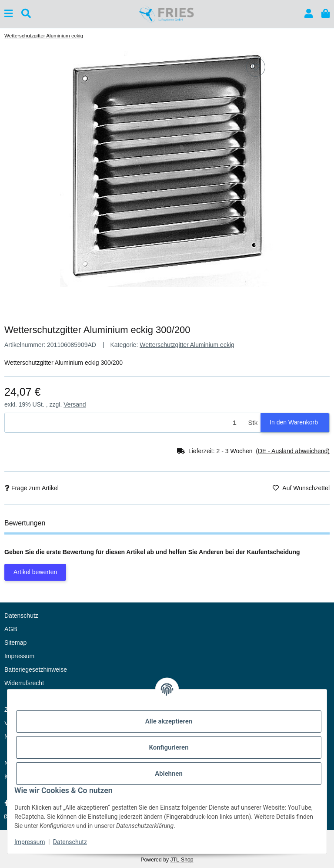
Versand (75, 404)
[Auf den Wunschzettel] (256, 67)
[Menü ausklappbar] (8, 14)
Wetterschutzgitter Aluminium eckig (187, 345)
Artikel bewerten (35, 572)
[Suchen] (26, 14)
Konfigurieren (169, 747)
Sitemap (15, 643)
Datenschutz (70, 842)
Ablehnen (169, 774)
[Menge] (125, 423)
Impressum (30, 842)
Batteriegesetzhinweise (36, 670)
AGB (11, 629)
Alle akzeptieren (169, 721)
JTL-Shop (182, 860)
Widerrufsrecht (24, 683)
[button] (309, 14)
